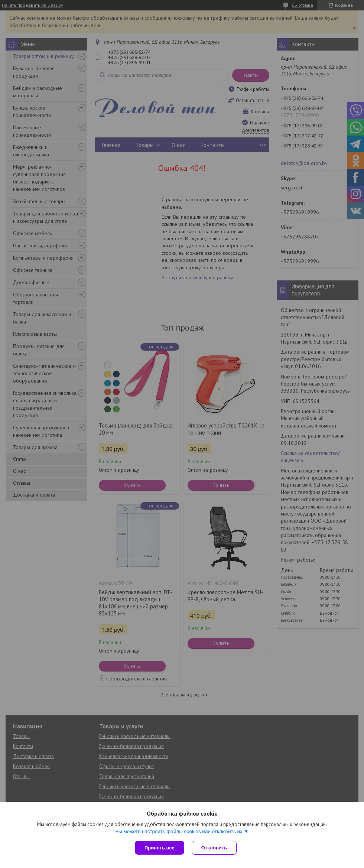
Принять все (160, 848)
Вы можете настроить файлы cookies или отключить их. (179, 831)
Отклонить (214, 848)
